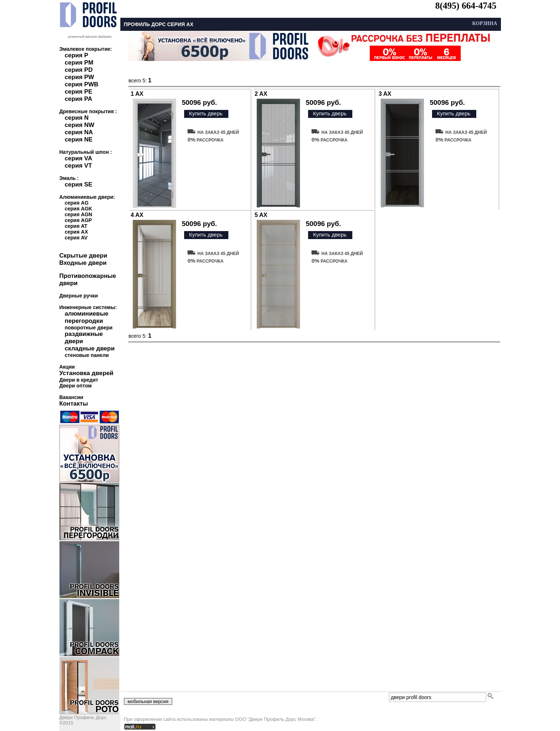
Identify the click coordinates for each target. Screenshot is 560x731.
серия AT (76, 226)
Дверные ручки (79, 296)
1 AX (137, 94)
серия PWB (82, 84)
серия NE (79, 139)
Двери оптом (76, 386)
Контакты (74, 404)
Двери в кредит (79, 380)
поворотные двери (89, 328)
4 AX (137, 215)
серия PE (79, 92)
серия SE (79, 184)
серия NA (79, 132)
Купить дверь (206, 113)
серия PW (80, 77)
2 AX (261, 94)
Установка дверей (86, 373)
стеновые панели (87, 355)
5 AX (261, 215)
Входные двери (83, 263)
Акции (67, 367)
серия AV (76, 238)
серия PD (79, 70)
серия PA (79, 99)
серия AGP (78, 220)
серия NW (80, 125)
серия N (77, 118)
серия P (77, 55)
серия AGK (79, 209)
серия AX (76, 232)
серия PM (79, 63)
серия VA (79, 158)
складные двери (90, 348)
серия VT (78, 166)
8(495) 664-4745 (466, 6)
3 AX (385, 94)
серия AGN (79, 214)
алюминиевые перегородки (87, 317)
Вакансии (71, 397)
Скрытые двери (83, 256)
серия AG (77, 203)
